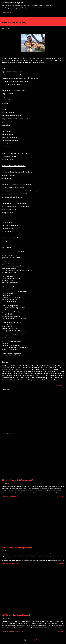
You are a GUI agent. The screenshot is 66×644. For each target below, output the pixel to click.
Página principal (7, 12)
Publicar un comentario (16, 631)
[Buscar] (60, 3)
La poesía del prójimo (12, 3)
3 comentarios (14, 496)
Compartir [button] (59, 385)
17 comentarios (14, 564)
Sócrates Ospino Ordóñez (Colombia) (18, 480)
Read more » (61, 496)
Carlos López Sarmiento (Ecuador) (17, 548)
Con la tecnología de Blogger (33, 640)
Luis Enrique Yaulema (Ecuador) (16, 615)
